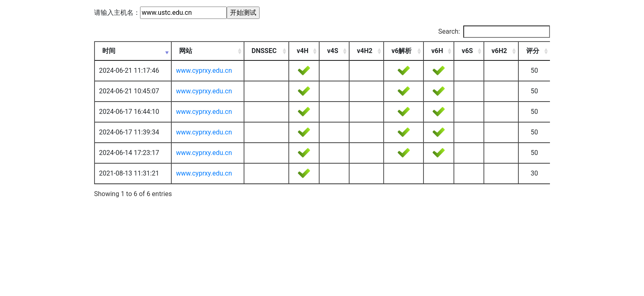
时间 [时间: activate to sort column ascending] (109, 51)
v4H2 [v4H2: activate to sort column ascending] (365, 51)
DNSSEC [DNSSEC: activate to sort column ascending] (264, 51)
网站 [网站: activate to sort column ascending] (186, 51)
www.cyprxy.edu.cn (204, 71)
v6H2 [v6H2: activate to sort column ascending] (499, 51)
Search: (494, 32)
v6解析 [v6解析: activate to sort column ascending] (401, 51)
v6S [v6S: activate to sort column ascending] (467, 51)
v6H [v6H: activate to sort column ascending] (437, 51)
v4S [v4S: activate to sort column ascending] (332, 51)
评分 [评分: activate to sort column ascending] (533, 51)
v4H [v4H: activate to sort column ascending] (302, 51)
